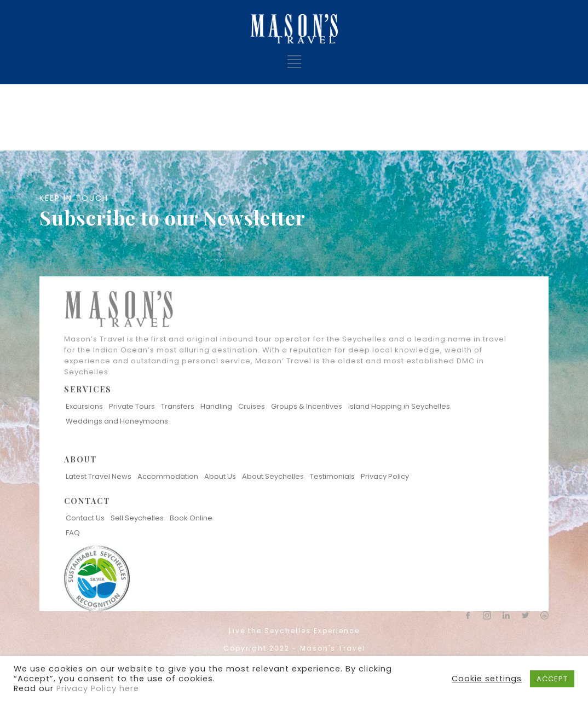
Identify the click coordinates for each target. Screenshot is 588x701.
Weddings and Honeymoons (117, 421)
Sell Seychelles (137, 518)
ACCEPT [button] (552, 679)
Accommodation (168, 476)
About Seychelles (273, 476)
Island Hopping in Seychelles (399, 406)
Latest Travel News (99, 476)
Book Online (191, 518)
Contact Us (85, 518)
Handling (216, 406)
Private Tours (132, 406)
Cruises (252, 406)
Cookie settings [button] (487, 679)
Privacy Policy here (98, 688)
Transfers (178, 406)
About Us (220, 476)
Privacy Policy (385, 476)
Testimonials (332, 476)
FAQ (73, 533)
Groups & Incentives (307, 406)
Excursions (84, 406)
